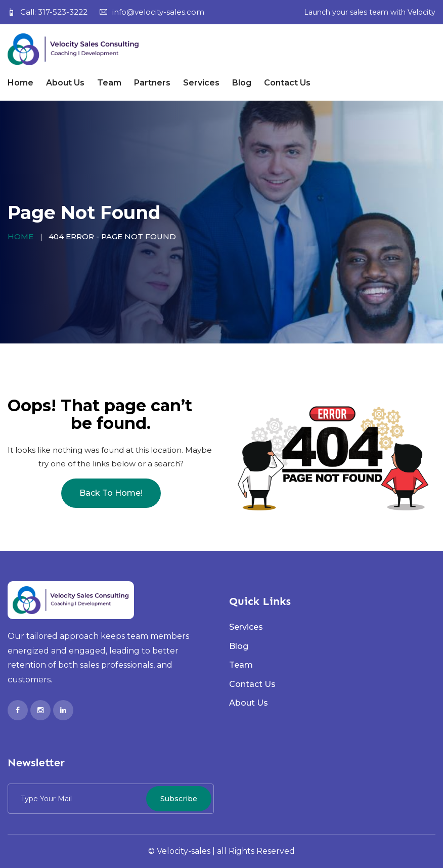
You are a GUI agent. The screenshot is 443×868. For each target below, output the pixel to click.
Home (20, 83)
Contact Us (287, 83)
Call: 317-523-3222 (48, 12)
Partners (152, 83)
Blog (242, 83)
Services (201, 83)
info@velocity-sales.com (152, 12)
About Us (65, 83)
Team (109, 83)
